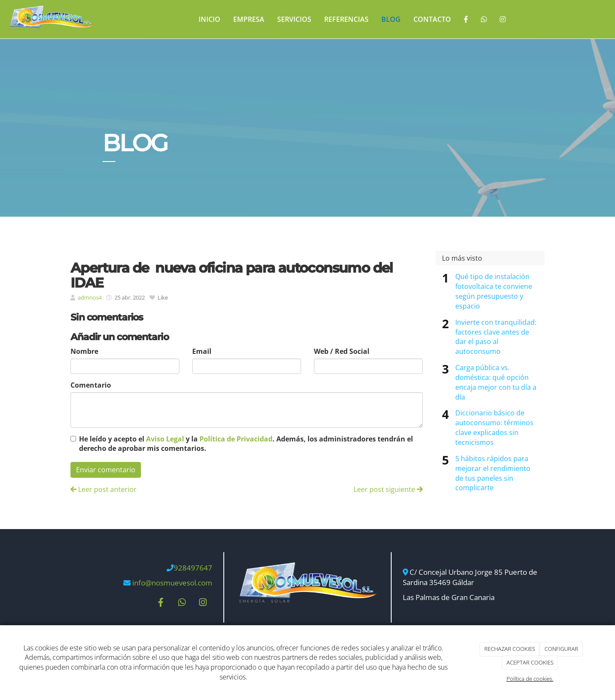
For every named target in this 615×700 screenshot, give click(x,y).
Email (202, 351)
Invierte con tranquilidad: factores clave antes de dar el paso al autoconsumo (496, 337)
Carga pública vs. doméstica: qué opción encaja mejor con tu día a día (496, 382)
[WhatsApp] (484, 19)
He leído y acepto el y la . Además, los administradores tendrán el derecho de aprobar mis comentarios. (246, 444)
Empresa (249, 19)
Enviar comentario (106, 470)
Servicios (294, 19)
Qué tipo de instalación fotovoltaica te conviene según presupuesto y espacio (494, 291)
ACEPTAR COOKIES (530, 662)
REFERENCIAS (346, 19)
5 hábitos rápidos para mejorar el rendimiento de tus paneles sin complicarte (493, 473)
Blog (391, 19)
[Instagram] (503, 19)
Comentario (91, 385)
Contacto (432, 19)
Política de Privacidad (236, 439)
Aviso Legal (165, 439)
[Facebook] (466, 19)
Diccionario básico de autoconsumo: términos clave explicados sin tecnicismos (494, 428)
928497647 (193, 568)
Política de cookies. (530, 679)
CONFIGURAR (561, 649)
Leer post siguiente (388, 489)
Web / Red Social (342, 351)
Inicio (209, 19)
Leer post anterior (104, 489)
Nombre (84, 351)
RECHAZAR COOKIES (510, 649)
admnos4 (90, 297)
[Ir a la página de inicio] (51, 19)
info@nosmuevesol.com (172, 583)
